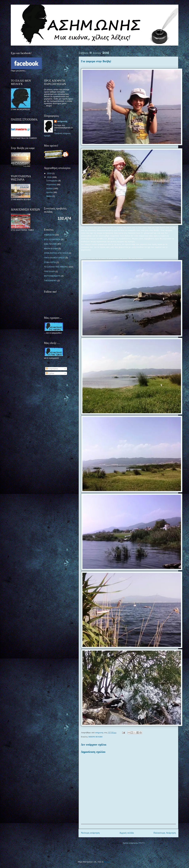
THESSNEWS (50, 281)
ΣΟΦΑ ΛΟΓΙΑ (50, 262)
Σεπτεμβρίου (52, 181)
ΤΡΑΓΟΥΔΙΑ (49, 271)
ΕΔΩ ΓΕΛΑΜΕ (50, 244)
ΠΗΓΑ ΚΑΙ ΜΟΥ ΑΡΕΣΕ (54, 258)
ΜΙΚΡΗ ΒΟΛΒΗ (95, 737)
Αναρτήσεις (52, 369)
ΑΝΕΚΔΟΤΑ (49, 235)
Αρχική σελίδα (127, 833)
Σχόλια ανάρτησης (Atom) (134, 843)
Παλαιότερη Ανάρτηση (165, 833)
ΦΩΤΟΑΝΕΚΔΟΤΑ (52, 276)
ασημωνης (62, 121)
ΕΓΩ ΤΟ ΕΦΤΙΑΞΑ (52, 239)
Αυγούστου (52, 184)
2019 (50, 173)
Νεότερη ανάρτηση (90, 833)
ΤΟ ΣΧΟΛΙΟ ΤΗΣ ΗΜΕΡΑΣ (56, 267)
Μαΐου (49, 196)
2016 (50, 177)
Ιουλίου (50, 188)
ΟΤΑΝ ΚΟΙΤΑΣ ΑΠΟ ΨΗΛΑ (56, 253)
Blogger (107, 862)
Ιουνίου (50, 192)
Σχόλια (50, 373)
